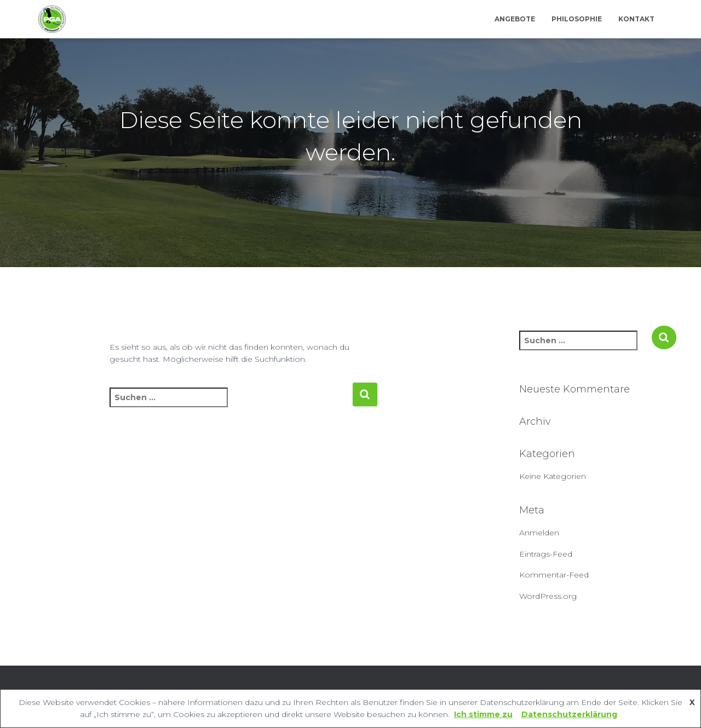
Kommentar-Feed (554, 575)
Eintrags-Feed (546, 554)
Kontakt (636, 19)
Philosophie (577, 19)
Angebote (515, 19)
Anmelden (539, 533)
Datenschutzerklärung (569, 714)
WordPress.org (548, 596)
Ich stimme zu (483, 714)
